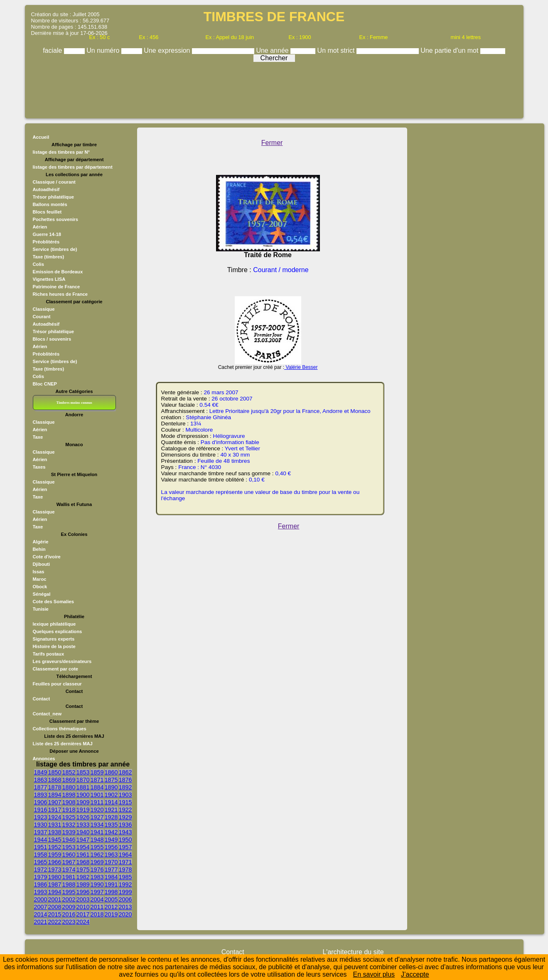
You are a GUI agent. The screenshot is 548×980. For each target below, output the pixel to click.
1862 (125, 772)
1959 (55, 855)
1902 (111, 795)
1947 (83, 840)
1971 (125, 862)
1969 (97, 862)
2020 (125, 914)
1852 (69, 772)
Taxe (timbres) (49, 257)
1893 (41, 795)
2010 (83, 907)
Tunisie (41, 609)
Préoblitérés (46, 242)
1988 (69, 884)
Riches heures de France (60, 294)
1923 (41, 817)
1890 (111, 787)
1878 (55, 787)
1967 (69, 862)
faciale (53, 50)
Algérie (41, 542)
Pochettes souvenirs (55, 219)
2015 (55, 914)
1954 (83, 847)
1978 (125, 869)
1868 (55, 780)
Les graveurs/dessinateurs (62, 661)
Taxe (38, 437)
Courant (42, 317)
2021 (41, 922)
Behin (39, 549)
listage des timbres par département (73, 167)
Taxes (39, 467)
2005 (111, 899)
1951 (41, 847)
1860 (111, 772)
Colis (38, 264)
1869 (69, 780)
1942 (111, 832)
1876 (125, 780)
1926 (83, 817)
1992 (125, 884)
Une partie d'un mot (450, 50)
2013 (125, 907)
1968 (83, 862)
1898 (69, 795)
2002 (69, 899)
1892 (125, 787)
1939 (69, 832)
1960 (69, 855)
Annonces (44, 759)
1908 (69, 802)
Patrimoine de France (57, 287)
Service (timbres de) (55, 249)
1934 (97, 825)
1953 (69, 847)
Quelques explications (58, 631)
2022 (55, 922)
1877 (41, 787)
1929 (125, 817)
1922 (125, 810)
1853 (83, 772)
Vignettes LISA (49, 279)
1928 (111, 817)
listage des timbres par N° (61, 152)
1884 (97, 787)
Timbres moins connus (74, 403)
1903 (125, 795)
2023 (69, 922)
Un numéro (104, 50)
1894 (55, 795)
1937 (41, 832)
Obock (40, 587)
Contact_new (47, 714)
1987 (55, 884)
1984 (111, 877)
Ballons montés (50, 204)
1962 (97, 855)
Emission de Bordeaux (58, 272)
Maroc (40, 579)
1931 (55, 825)
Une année (273, 50)
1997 (97, 892)
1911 (97, 802)
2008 (55, 907)
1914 (111, 802)
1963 (111, 855)
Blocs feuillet (47, 212)
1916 (41, 810)
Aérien (40, 227)
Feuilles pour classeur (57, 684)
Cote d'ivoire (47, 557)
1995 (69, 892)
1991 (111, 884)
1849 (41, 772)
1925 (69, 817)
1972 (41, 869)
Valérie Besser (301, 367)
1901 (97, 795)
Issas (39, 572)
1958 (41, 855)
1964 (125, 855)
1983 (97, 877)
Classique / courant (54, 182)
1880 (69, 787)
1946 (69, 840)
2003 (83, 899)
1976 (97, 869)
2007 (41, 907)
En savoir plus (374, 974)
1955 (97, 847)
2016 (69, 914)
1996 (83, 892)
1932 (69, 825)
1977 (111, 869)
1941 (97, 832)
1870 (83, 780)
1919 (83, 810)
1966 (55, 862)
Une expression (168, 50)
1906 (41, 802)
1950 (125, 840)
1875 (111, 780)
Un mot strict (337, 50)
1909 (83, 802)
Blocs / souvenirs (52, 339)
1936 (125, 825)
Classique (44, 309)
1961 (83, 855)
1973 (55, 869)
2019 (111, 914)
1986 (41, 884)
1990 (97, 884)
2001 (55, 899)
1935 (111, 825)
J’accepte (415, 974)
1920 (97, 810)
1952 (55, 847)
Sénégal (42, 594)
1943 (125, 832)
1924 (55, 817)
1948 (97, 840)
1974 (69, 869)
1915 (125, 802)
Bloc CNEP (45, 384)
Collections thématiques (60, 729)
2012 (111, 907)
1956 (111, 847)
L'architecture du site (353, 952)
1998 (111, 892)
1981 (69, 877)
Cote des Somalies (53, 602)
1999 (125, 892)
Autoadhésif (46, 189)
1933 (83, 825)
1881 (83, 787)
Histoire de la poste (54, 646)
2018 (97, 914)
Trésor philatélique (53, 197)
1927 (97, 817)
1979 (41, 877)
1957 (125, 847)
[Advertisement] (274, 88)
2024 (83, 922)
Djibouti (42, 564)
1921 (111, 810)
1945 (55, 840)
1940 (83, 832)
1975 (83, 869)
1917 (55, 810)
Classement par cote (55, 669)
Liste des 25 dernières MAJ (63, 744)
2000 (41, 899)
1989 (83, 884)
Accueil (41, 137)
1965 (41, 862)
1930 (41, 825)
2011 (97, 907)
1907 (55, 802)
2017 (83, 914)
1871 (97, 780)
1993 (41, 892)
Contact (42, 699)
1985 (125, 877)
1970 (111, 862)
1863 (41, 780)
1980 (55, 877)
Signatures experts (54, 639)
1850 (55, 772)
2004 (97, 899)
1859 (97, 772)
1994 (55, 892)
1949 (111, 840)
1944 (41, 840)
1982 (83, 877)
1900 (83, 795)
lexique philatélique (54, 624)
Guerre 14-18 (47, 234)
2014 (41, 914)
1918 (69, 810)
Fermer (272, 143)
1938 (55, 832)
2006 (125, 899)
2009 (69, 907)
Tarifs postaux (49, 654)
